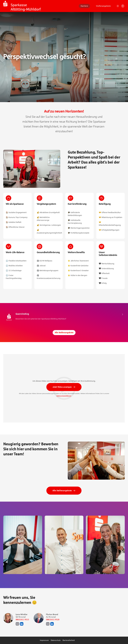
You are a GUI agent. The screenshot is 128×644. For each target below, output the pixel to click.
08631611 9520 (53, 619)
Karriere (84, 6)
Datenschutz (56, 640)
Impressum (44, 640)
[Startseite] (22, 6)
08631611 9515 (22, 619)
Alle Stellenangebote (64, 333)
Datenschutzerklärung (64, 397)
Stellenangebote (103, 6)
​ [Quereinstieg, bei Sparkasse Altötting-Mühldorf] (64, 317)
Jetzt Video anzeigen (62, 388)
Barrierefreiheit (69, 640)
